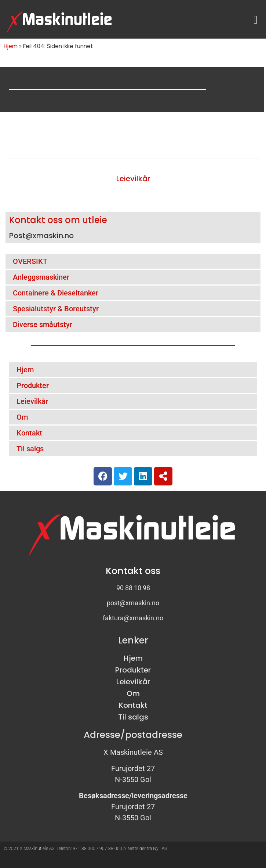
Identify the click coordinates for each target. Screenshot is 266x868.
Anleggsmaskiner (41, 277)
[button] (256, 20)
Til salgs (30, 449)
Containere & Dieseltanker (56, 293)
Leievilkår (133, 179)
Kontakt (29, 433)
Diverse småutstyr (43, 324)
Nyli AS (160, 849)
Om (22, 417)
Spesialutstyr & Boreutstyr (56, 309)
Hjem (11, 46)
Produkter (33, 385)
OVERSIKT (30, 261)
